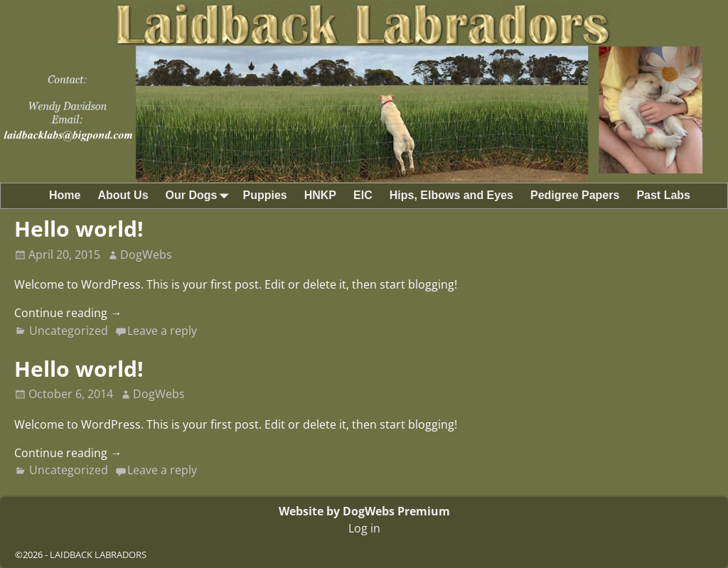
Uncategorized (69, 331)
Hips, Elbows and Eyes (451, 195)
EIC (363, 195)
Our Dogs (200, 196)
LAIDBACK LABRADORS (98, 554)
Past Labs (663, 195)
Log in (364, 528)
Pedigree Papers (575, 195)
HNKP (320, 195)
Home (65, 195)
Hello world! (79, 229)
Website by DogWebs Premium (364, 511)
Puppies (264, 195)
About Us (123, 195)
